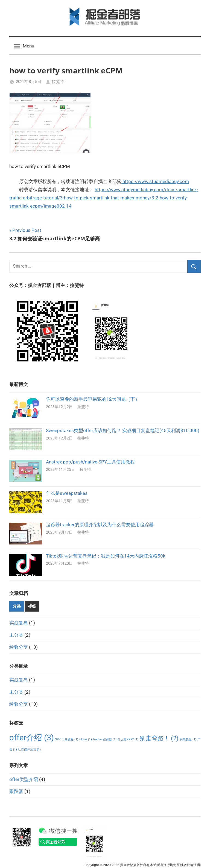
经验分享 (19, 647)
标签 (32, 606)
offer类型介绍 (24, 779)
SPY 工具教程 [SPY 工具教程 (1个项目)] (67, 739)
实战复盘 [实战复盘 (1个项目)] (188, 739)
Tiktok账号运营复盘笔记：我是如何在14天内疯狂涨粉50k (106, 556)
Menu (24, 46)
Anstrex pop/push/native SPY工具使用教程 (90, 462)
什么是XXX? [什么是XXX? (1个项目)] (128, 739)
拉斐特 (58, 82)
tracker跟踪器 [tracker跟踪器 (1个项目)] (105, 739)
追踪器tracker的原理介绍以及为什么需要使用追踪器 (100, 525)
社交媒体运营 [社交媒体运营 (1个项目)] (29, 749)
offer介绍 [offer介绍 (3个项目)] (32, 738)
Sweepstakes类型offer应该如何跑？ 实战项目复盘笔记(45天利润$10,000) (123, 430)
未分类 (16, 635)
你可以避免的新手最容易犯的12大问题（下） (93, 399)
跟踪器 (16, 791)
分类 (17, 606)
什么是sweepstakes (67, 493)
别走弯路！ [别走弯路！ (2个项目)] (159, 738)
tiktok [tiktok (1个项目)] (86, 739)
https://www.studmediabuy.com (155, 181)
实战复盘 (19, 623)
